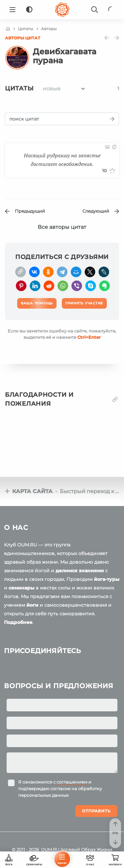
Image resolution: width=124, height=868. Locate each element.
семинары (21, 588)
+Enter (89, 337)
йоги (32, 605)
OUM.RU (50, 849)
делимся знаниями (80, 571)
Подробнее (18, 622)
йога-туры (107, 579)
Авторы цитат (23, 38)
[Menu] (13, 10)
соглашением (72, 782)
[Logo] (62, 10)
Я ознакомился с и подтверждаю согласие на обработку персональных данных (60, 789)
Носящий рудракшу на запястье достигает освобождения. (62, 160)
